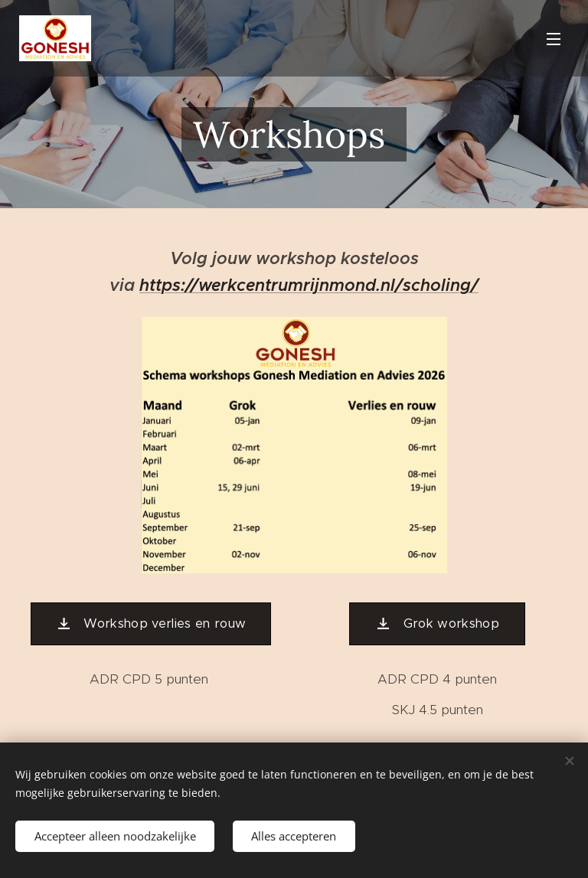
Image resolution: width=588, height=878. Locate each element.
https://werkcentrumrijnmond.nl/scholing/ (309, 284)
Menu (554, 39)
